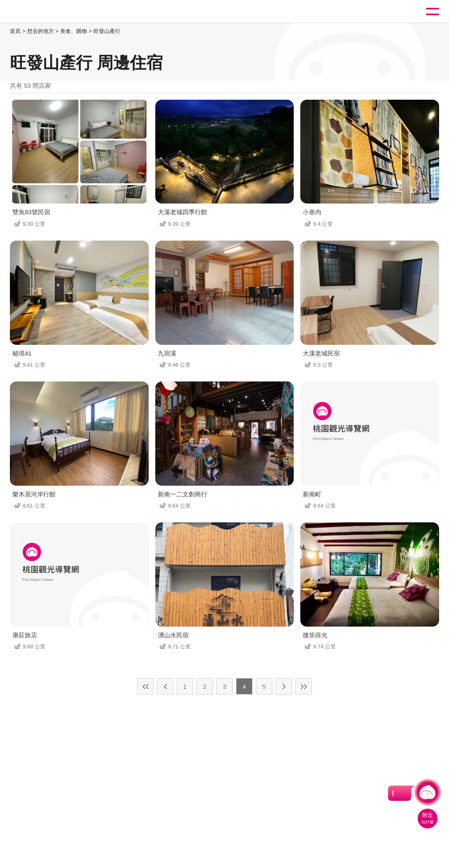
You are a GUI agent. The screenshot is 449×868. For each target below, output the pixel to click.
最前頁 (145, 686)
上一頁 (165, 686)
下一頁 (284, 686)
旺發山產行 (107, 31)
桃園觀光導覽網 (40, 12)
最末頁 (304, 686)
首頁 (15, 31)
